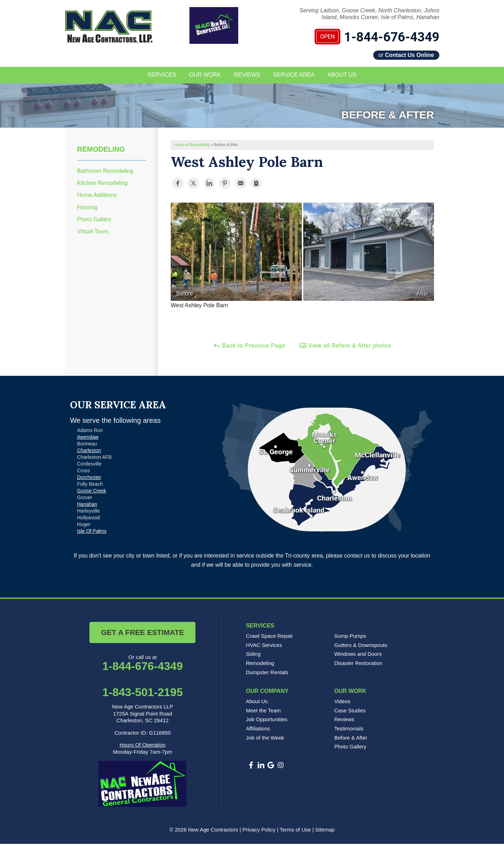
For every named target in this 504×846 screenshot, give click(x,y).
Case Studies (350, 713)
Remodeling (101, 151)
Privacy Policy (259, 832)
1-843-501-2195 (142, 694)
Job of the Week (265, 739)
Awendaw (88, 439)
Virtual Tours (93, 234)
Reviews (344, 721)
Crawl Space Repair (269, 638)
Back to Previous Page (249, 347)
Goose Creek (92, 493)
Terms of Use (295, 832)
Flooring (87, 209)
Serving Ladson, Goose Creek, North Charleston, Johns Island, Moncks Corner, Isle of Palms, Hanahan (369, 14)
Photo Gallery (94, 221)
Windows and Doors (358, 656)
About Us (257, 703)
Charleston (89, 453)
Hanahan (87, 506)
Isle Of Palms (92, 533)
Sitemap (325, 832)
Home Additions (97, 197)
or (406, 55)
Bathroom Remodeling (105, 173)
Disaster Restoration (358, 665)
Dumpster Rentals (267, 674)
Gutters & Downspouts (361, 647)
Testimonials (349, 731)
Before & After (351, 739)
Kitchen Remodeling (102, 185)
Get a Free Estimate (143, 634)
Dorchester (89, 479)
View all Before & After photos (345, 347)
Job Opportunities (267, 721)
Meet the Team (263, 713)
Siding (253, 656)
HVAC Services (264, 647)
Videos (342, 703)
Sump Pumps (350, 638)
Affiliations (258, 731)
